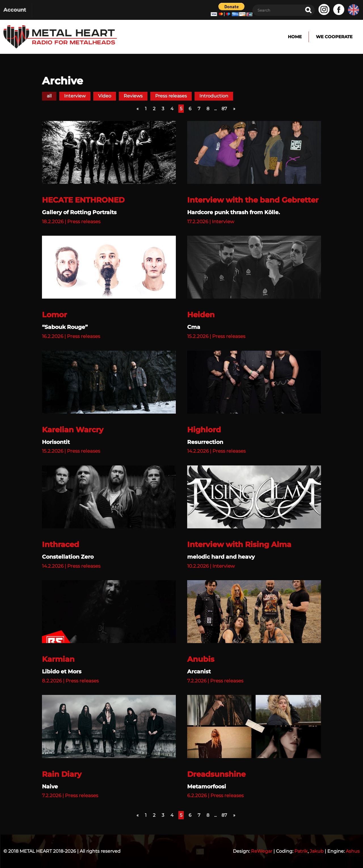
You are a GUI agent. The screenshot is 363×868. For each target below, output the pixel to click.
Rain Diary (62, 774)
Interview (75, 96)
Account (15, 10)
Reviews (133, 96)
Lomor (54, 315)
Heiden (201, 315)
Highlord (204, 430)
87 (224, 109)
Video (105, 96)
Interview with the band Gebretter (253, 200)
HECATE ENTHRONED (83, 200)
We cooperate (334, 37)
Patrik (301, 851)
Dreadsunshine (216, 774)
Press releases (171, 96)
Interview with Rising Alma (239, 544)
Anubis (201, 659)
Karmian (58, 659)
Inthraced (61, 544)
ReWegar (262, 851)
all (49, 96)
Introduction (214, 96)
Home (294, 37)
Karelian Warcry (73, 430)
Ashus (353, 851)
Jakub (317, 851)
